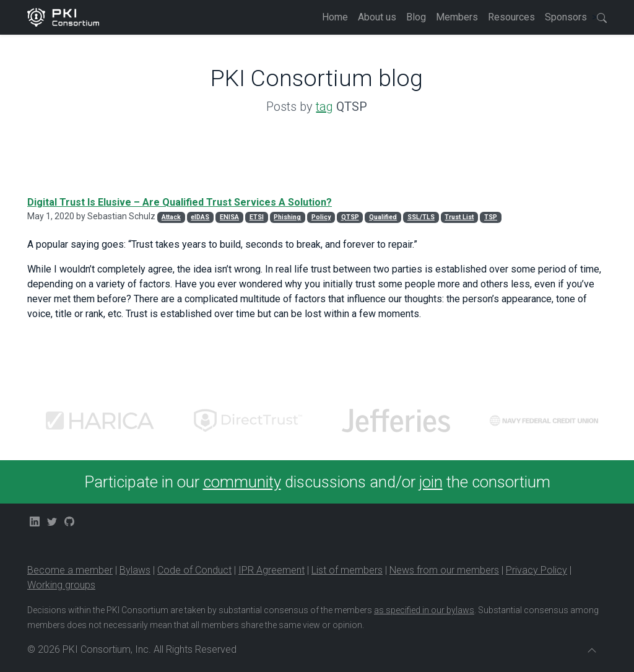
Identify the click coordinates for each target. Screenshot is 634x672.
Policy (321, 217)
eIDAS (200, 217)
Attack (171, 217)
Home (335, 17)
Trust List (459, 217)
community (242, 482)
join (431, 482)
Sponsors (566, 17)
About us (377, 17)
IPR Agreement (271, 570)
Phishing (287, 217)
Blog (416, 17)
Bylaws (135, 570)
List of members (347, 570)
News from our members (444, 570)
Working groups (61, 585)
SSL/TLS (421, 217)
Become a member (70, 570)
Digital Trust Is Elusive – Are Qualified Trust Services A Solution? (180, 202)
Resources (511, 17)
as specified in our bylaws (424, 610)
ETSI (257, 217)
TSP (491, 217)
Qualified (383, 217)
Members (457, 17)
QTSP (350, 217)
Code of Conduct (194, 570)
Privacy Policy (536, 570)
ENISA (229, 217)
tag (324, 107)
